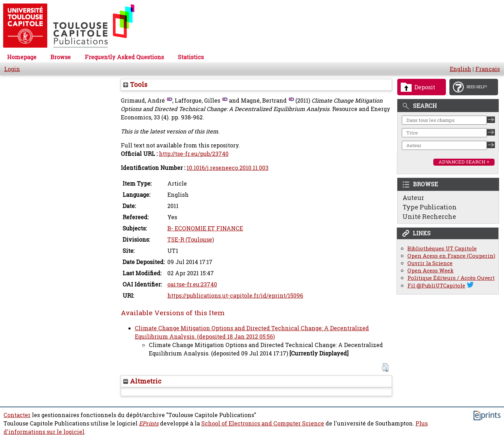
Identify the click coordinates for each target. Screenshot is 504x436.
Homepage (22, 57)
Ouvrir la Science (430, 263)
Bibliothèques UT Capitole (442, 248)
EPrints (149, 423)
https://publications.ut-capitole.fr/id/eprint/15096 (235, 296)
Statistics (191, 57)
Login (12, 69)
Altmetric (142, 381)
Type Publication (430, 207)
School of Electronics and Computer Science (263, 423)
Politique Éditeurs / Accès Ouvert (451, 278)
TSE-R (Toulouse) (191, 240)
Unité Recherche (429, 216)
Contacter (17, 415)
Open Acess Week (430, 271)
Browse (61, 57)
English (460, 69)
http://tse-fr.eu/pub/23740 (194, 154)
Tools (135, 84)
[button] (385, 368)
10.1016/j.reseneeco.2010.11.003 (227, 168)
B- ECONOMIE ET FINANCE (205, 228)
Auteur (413, 198)
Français (488, 69)
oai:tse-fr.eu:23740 (192, 284)
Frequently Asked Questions (124, 57)
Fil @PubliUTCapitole (436, 286)
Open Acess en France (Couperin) (451, 256)
